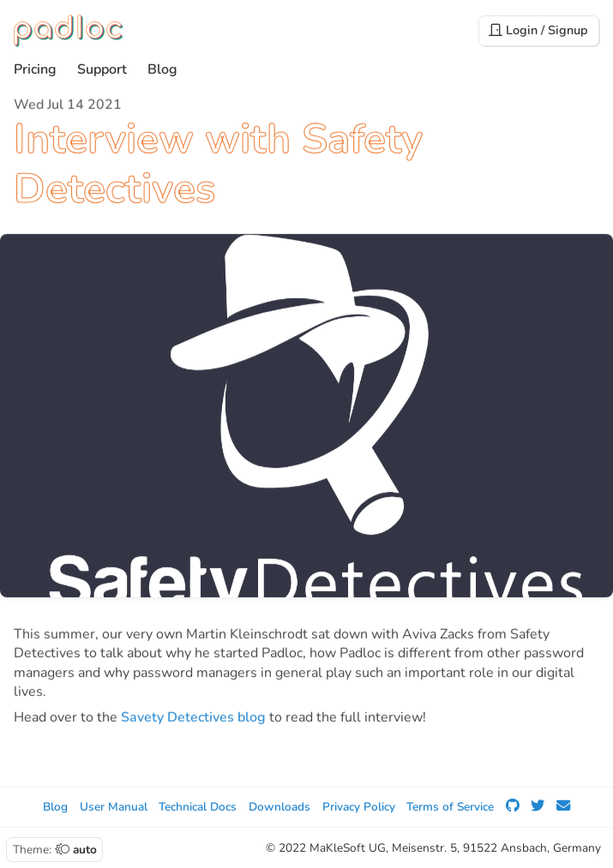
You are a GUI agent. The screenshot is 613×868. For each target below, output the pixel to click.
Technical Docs (198, 807)
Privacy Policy (359, 807)
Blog (162, 70)
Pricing (35, 70)
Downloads (279, 807)
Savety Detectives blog (193, 719)
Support (102, 70)
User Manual (114, 807)
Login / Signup (538, 30)
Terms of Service (450, 807)
